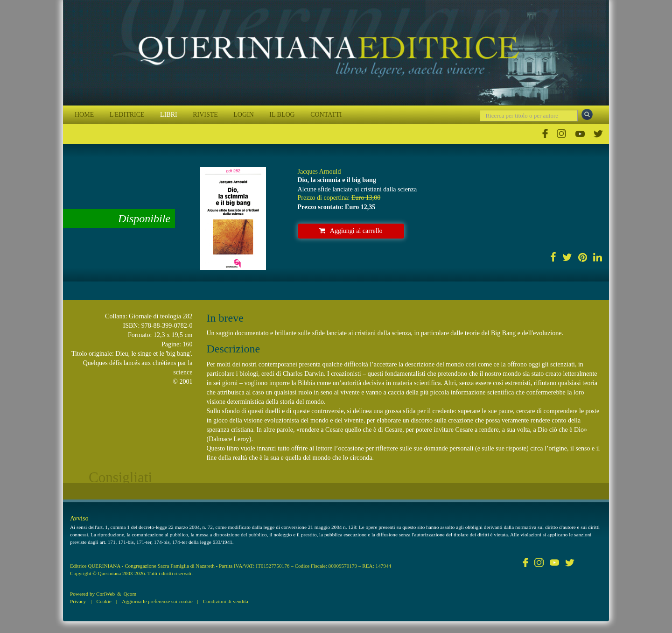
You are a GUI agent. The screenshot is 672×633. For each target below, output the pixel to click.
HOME (84, 115)
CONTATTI (326, 115)
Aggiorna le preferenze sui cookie (157, 601)
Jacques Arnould (319, 172)
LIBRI (169, 115)
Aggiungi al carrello (351, 231)
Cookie (104, 601)
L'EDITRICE (127, 115)
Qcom (130, 594)
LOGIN (244, 115)
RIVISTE (205, 115)
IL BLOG (282, 115)
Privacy (78, 601)
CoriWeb (105, 594)
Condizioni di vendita (226, 601)
